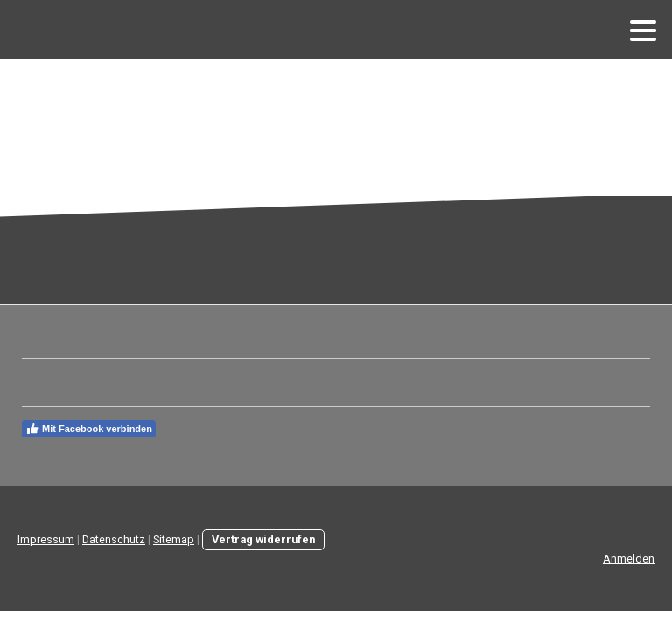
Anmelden (629, 559)
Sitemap (174, 539)
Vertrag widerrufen (263, 539)
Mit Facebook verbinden (89, 429)
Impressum (46, 539)
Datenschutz (114, 539)
